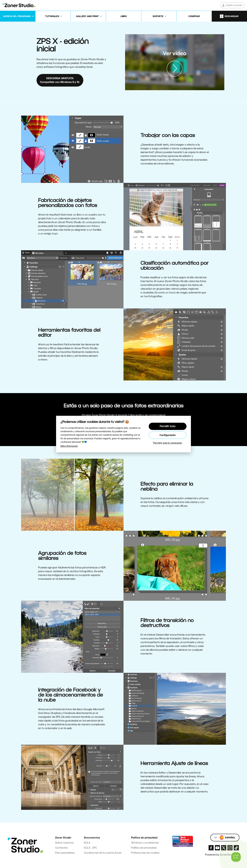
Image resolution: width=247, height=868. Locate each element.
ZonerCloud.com (230, 855)
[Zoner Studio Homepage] (19, 5)
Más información (69, 446)
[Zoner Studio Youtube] (217, 848)
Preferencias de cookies (145, 853)
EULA (87, 843)
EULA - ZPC (90, 848)
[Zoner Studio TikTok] (236, 848)
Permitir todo (168, 426)
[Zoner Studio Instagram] (230, 848)
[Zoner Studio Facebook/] (211, 848)
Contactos (61, 848)
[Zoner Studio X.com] (224, 848)
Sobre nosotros (64, 843)
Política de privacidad (144, 848)
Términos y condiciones (145, 843)
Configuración (168, 435)
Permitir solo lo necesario (168, 443)
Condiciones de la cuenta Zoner (103, 853)
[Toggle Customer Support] (236, 857)
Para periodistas (65, 853)
